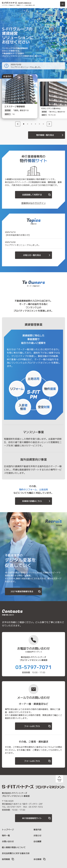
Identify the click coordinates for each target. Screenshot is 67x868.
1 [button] (24, 124)
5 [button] (39, 124)
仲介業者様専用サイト (37, 818)
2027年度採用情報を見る (26, 591)
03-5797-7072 (36, 807)
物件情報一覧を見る (50, 135)
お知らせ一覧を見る (37, 255)
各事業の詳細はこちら (37, 501)
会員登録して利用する (37, 195)
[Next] (49, 124)
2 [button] (28, 124)
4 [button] (35, 124)
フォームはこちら (38, 726)
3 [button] (32, 124)
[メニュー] (63, 4)
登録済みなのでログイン (33, 203)
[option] (17, 100)
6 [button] (43, 124)
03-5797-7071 (33, 667)
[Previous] (18, 124)
